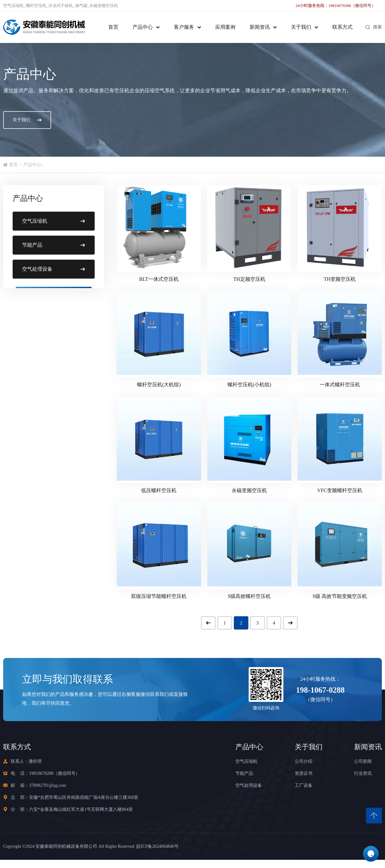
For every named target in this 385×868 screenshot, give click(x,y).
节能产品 (244, 773)
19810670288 (41, 773)
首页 (113, 27)
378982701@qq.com (48, 785)
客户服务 (184, 27)
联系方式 (342, 27)
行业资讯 (363, 773)
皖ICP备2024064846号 (156, 846)
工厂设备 (304, 785)
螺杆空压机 (36, 6)
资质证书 (304, 773)
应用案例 (225, 27)
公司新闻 (363, 761)
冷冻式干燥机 (61, 6)
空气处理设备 (249, 785)
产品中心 (143, 27)
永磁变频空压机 (104, 6)
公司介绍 (304, 761)
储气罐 (81, 6)
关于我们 (301, 27)
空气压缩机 (13, 6)
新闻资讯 (260, 27)
